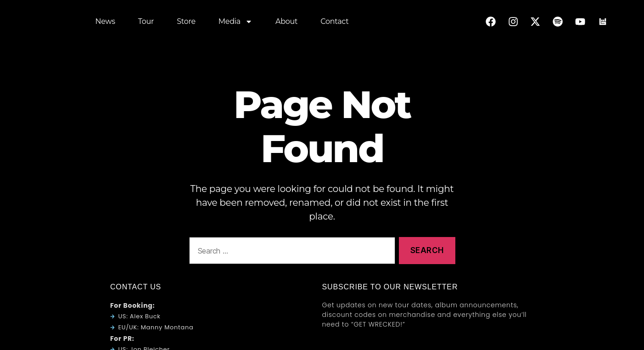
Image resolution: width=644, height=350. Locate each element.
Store (186, 23)
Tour (146, 23)
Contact (334, 23)
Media (235, 23)
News (105, 23)
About (286, 23)
